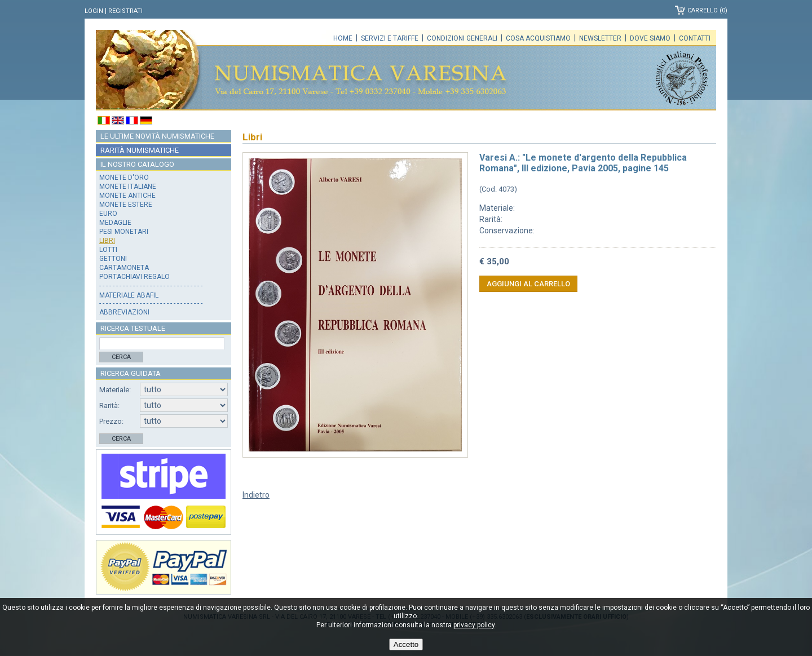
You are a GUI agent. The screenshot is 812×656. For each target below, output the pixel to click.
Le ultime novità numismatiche (157, 136)
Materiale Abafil (129, 295)
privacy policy (474, 625)
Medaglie (115, 223)
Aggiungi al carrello (528, 284)
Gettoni (113, 259)
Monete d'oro (124, 178)
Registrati (125, 11)
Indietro (256, 495)
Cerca (121, 357)
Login (94, 11)
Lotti (108, 250)
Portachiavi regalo (134, 277)
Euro (108, 214)
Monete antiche (127, 196)
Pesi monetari (124, 232)
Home (343, 38)
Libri (107, 241)
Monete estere (126, 205)
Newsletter (600, 38)
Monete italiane (128, 187)
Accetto (406, 644)
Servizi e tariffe (390, 38)
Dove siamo (650, 38)
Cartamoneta (124, 268)
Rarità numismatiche (140, 150)
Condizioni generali (462, 38)
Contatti (695, 38)
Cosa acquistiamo (538, 38)
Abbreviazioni (124, 312)
